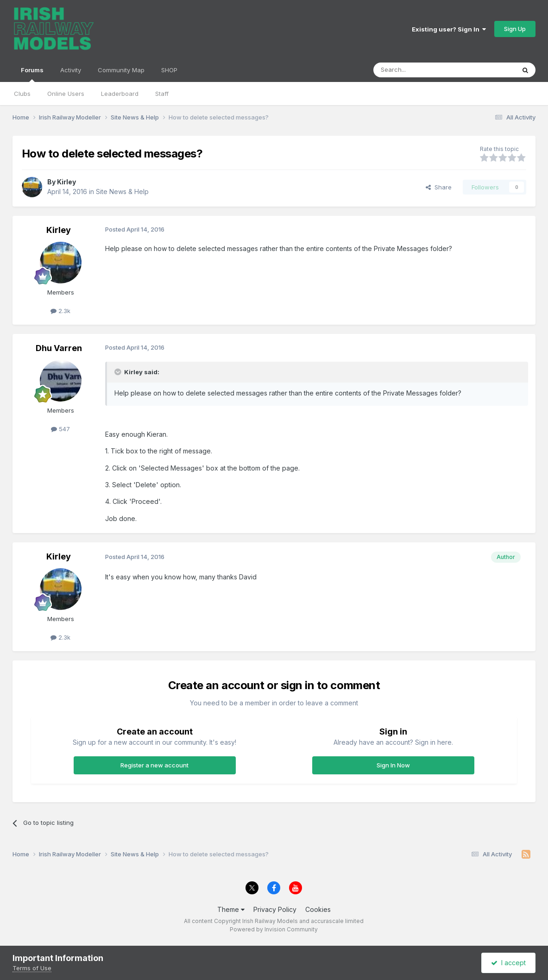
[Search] (421, 70)
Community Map (121, 70)
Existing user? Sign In (449, 29)
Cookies (318, 909)
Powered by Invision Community (274, 929)
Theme (231, 909)
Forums (32, 74)
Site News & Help (122, 192)
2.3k (60, 311)
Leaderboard (120, 94)
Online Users (66, 94)
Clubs (22, 94)
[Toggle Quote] (119, 372)
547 (60, 429)
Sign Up (515, 29)
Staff (162, 94)
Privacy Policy (275, 909)
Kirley (66, 182)
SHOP (169, 70)
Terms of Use (32, 968)
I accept (508, 963)
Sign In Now (393, 765)
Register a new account (154, 765)
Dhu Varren (59, 348)
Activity (71, 70)
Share (439, 187)
